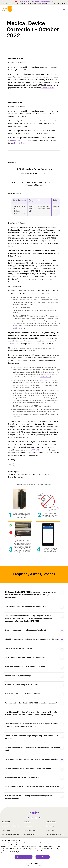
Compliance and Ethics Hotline (55, 834)
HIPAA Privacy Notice (30, 830)
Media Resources (51, 822)
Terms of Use (50, 830)
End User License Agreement (10, 834)
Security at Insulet (29, 834)
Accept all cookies (43, 857)
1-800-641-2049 (47, 88)
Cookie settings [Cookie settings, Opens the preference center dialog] (34, 864)
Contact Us (27, 822)
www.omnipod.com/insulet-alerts (21, 140)
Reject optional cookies (24, 857)
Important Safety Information (11, 826)
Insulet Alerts (28, 826)
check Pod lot (41, 3)
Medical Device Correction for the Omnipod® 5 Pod (37, 2)
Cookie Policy (6, 830)
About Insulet (6, 822)
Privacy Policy (50, 826)
